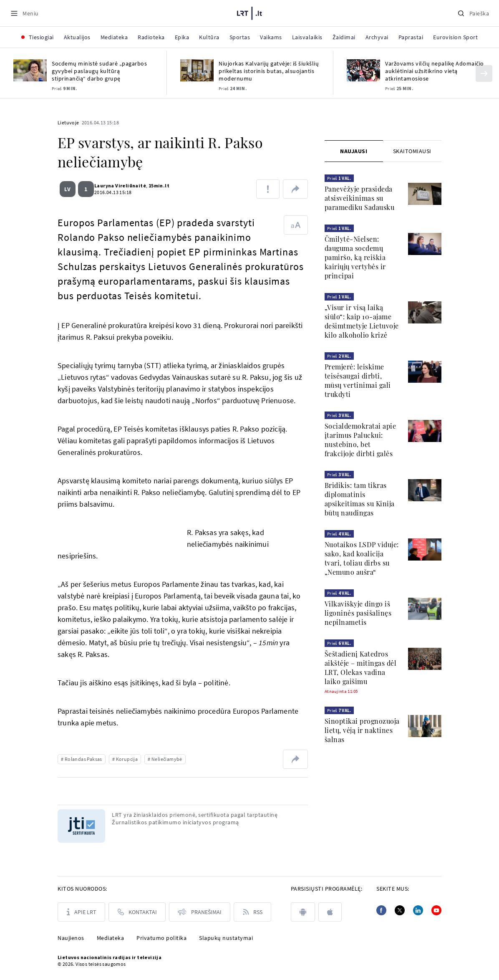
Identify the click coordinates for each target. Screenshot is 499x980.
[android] (303, 912)
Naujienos (71, 938)
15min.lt (156, 186)
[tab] (354, 151)
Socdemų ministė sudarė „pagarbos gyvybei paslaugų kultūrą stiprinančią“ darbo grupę (99, 71)
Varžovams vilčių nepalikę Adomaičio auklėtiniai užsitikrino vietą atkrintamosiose (435, 71)
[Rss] (252, 912)
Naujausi (354, 151)
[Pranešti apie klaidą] (268, 189)
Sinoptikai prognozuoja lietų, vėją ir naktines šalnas (362, 730)
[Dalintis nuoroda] (295, 189)
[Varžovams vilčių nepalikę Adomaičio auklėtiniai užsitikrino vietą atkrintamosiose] (363, 70)
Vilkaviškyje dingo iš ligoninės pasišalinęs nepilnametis (358, 613)
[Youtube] (436, 910)
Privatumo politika (161, 938)
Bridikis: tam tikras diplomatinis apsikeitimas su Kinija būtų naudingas (360, 499)
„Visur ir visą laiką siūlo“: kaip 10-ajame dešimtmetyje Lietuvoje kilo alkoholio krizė (362, 321)
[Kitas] (484, 73)
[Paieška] (473, 13)
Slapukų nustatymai (226, 938)
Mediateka (111, 938)
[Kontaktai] (137, 912)
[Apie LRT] (81, 912)
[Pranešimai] (200, 912)
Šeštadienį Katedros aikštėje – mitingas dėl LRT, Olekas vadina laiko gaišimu (361, 668)
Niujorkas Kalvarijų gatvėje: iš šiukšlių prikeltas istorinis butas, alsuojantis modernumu (269, 71)
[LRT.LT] (249, 12)
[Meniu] (24, 13)
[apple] (330, 912)
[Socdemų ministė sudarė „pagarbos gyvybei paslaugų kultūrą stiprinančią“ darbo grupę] (30, 70)
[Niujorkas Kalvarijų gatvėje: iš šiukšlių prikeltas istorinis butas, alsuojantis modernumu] (197, 70)
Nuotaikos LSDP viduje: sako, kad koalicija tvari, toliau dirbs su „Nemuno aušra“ (362, 558)
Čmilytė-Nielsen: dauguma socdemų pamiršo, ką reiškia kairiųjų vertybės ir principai (355, 257)
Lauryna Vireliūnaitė (117, 186)
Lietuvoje (68, 122)
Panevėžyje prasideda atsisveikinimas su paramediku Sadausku (360, 198)
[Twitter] (400, 910)
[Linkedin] (418, 910)
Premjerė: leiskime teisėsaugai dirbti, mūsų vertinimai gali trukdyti (358, 380)
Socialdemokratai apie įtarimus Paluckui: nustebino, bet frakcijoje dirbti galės (360, 440)
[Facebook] (381, 910)
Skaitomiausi (412, 151)
